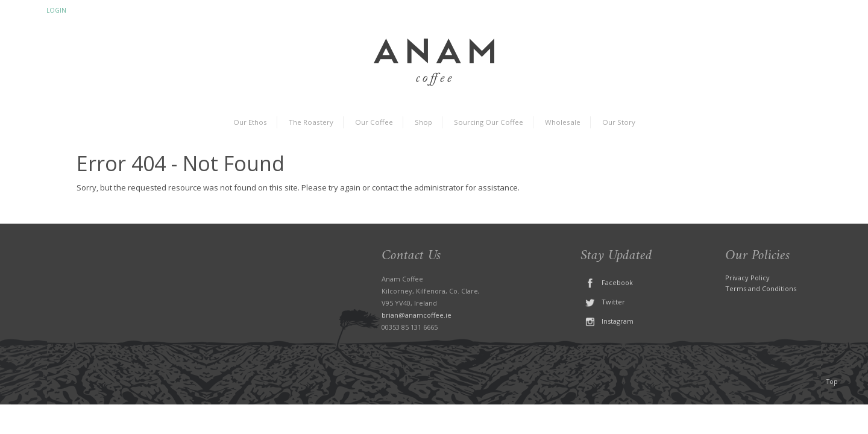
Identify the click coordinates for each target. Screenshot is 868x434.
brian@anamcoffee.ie (417, 315)
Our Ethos (250, 122)
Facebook (607, 282)
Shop (423, 122)
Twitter (603, 302)
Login (56, 10)
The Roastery (311, 122)
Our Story (619, 122)
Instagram (607, 321)
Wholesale (563, 122)
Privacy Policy (747, 278)
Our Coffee (374, 122)
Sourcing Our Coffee (489, 122)
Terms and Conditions (761, 288)
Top (832, 382)
